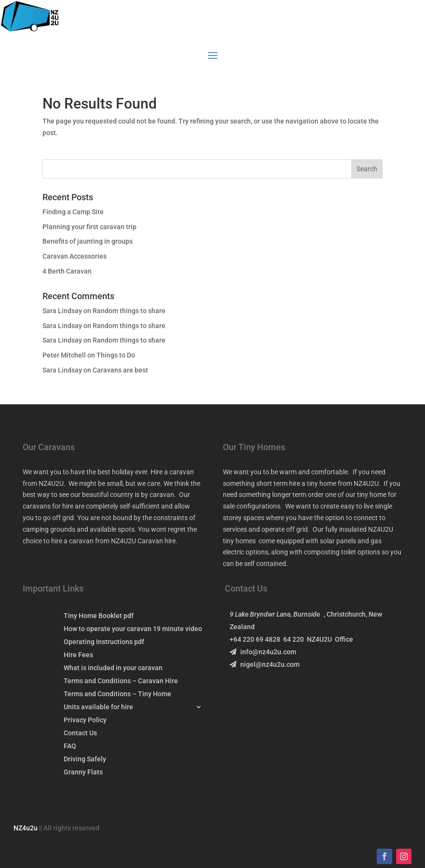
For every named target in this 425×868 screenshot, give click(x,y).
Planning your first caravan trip (89, 227)
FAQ (70, 746)
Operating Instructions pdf (104, 642)
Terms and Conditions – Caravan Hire (121, 681)
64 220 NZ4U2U (309, 639)
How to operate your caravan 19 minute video (133, 629)
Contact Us (80, 733)
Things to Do (116, 355)
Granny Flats (83, 772)
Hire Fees (78, 655)
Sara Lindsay (62, 311)
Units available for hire (98, 707)
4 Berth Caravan (67, 271)
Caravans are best (120, 370)
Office (344, 639)
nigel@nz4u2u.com (265, 664)
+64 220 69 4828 (256, 639)
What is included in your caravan (113, 668)
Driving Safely (85, 759)
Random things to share (129, 311)
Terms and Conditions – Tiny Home (117, 694)
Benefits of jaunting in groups (88, 241)
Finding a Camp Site (73, 212)
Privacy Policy (85, 720)
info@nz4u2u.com (263, 652)
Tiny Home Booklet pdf (99, 616)
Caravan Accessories (75, 256)
